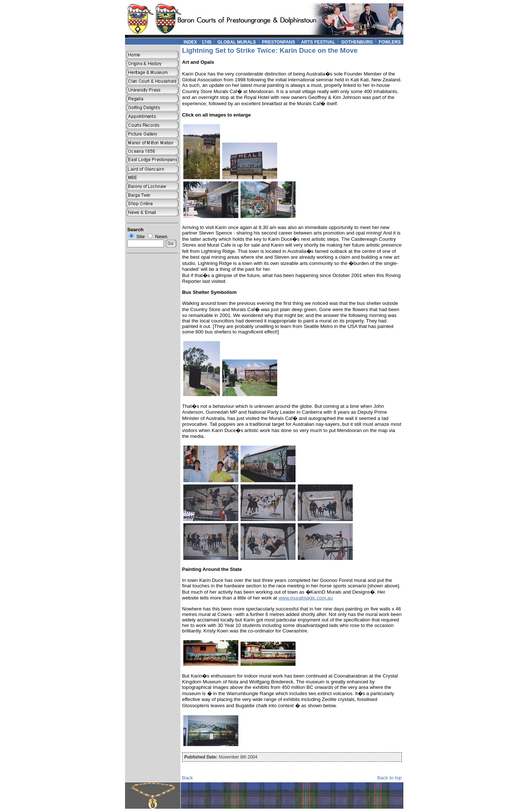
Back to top (390, 778)
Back (188, 778)
